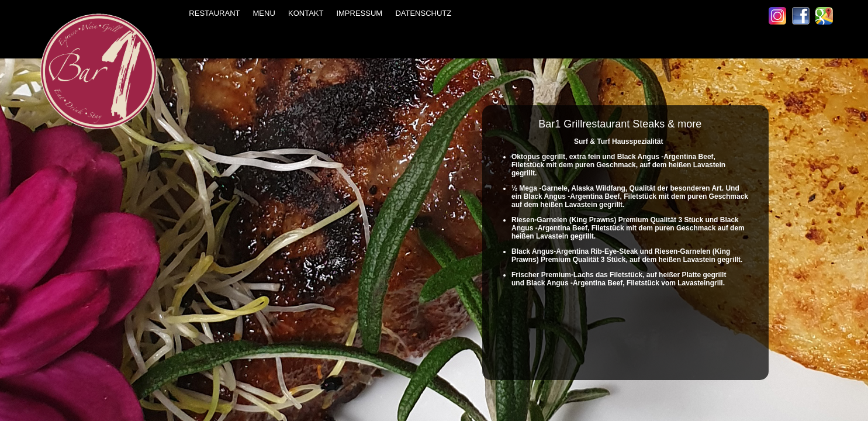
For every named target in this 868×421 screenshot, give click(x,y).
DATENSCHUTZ (421, 13)
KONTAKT (308, 13)
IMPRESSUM (359, 13)
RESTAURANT (216, 13)
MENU (267, 13)
